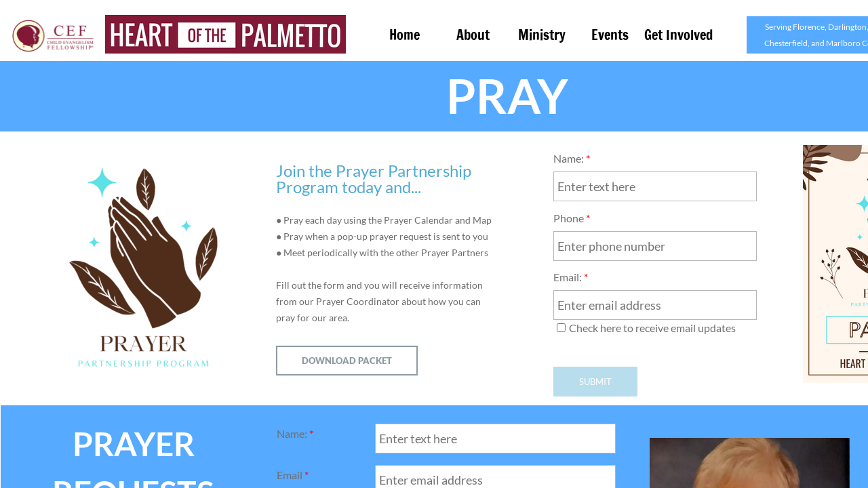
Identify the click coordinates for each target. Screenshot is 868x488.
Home (405, 35)
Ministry (542, 35)
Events (610, 35)
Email (293, 475)
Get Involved (678, 35)
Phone (572, 218)
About (473, 35)
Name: (572, 158)
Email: (571, 277)
